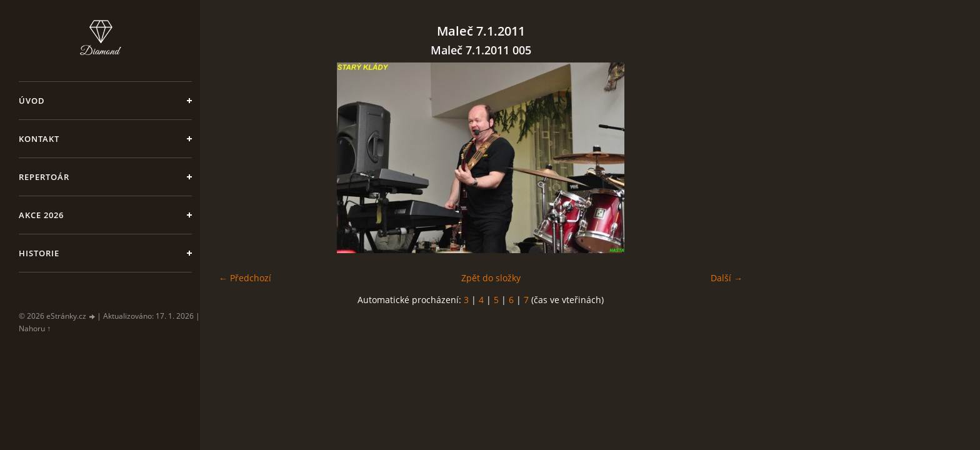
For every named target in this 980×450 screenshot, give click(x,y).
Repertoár (44, 177)
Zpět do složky (491, 278)
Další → (727, 278)
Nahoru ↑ (35, 328)
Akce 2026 (41, 215)
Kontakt (39, 139)
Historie (39, 253)
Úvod (32, 101)
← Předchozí (245, 278)
